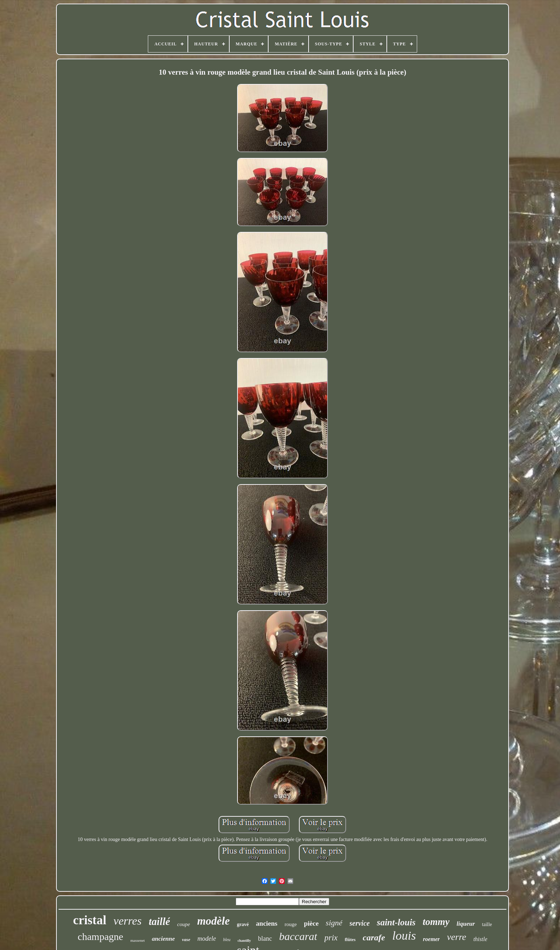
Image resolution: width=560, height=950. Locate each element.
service (360, 923)
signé (334, 923)
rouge (291, 924)
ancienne (163, 939)
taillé (159, 921)
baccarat (298, 936)
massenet (137, 940)
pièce (311, 923)
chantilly (244, 941)
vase (186, 939)
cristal (89, 920)
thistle (480, 939)
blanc (265, 939)
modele (207, 939)
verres (128, 921)
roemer (431, 939)
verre (456, 937)
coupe (184, 924)
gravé (243, 924)
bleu (227, 940)
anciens (267, 923)
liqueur (466, 924)
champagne (101, 937)
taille (487, 924)
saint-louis (396, 922)
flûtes (350, 939)
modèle (213, 921)
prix (331, 938)
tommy (436, 922)
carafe (374, 937)
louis (404, 936)
